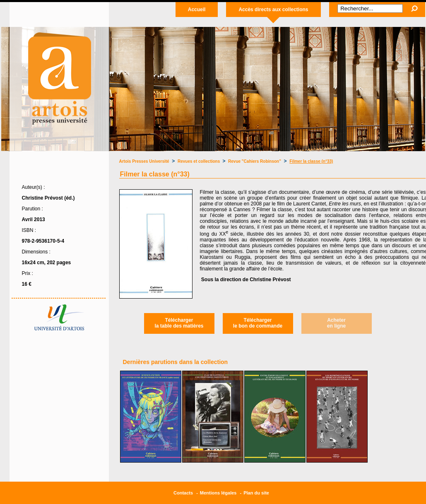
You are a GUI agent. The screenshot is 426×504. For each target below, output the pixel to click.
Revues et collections (199, 161)
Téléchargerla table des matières (179, 323)
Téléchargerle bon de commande (258, 323)
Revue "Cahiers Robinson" (255, 161)
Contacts (183, 493)
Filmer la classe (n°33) (311, 161)
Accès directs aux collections (273, 10)
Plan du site (256, 493)
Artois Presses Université (144, 161)
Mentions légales (218, 493)
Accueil (197, 10)
